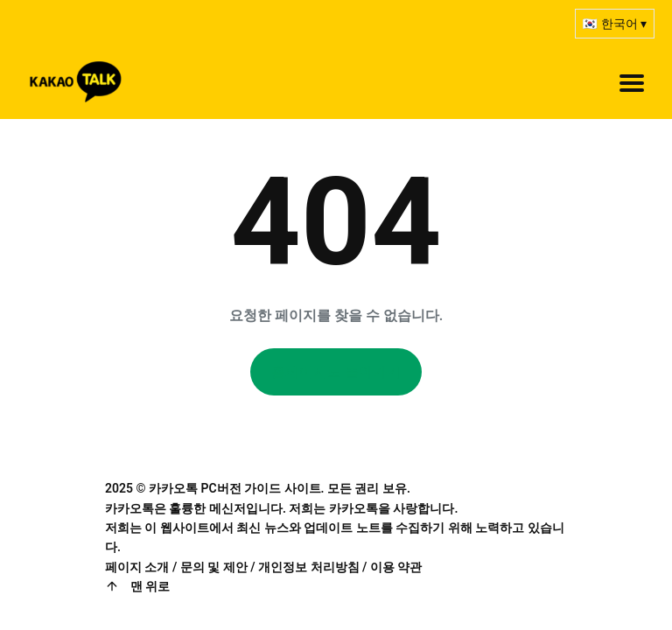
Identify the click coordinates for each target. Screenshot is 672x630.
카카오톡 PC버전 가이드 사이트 (235, 488)
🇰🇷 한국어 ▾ (615, 24)
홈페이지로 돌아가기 (336, 371)
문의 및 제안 (214, 567)
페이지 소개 (137, 567)
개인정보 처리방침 (308, 567)
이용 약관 (396, 567)
